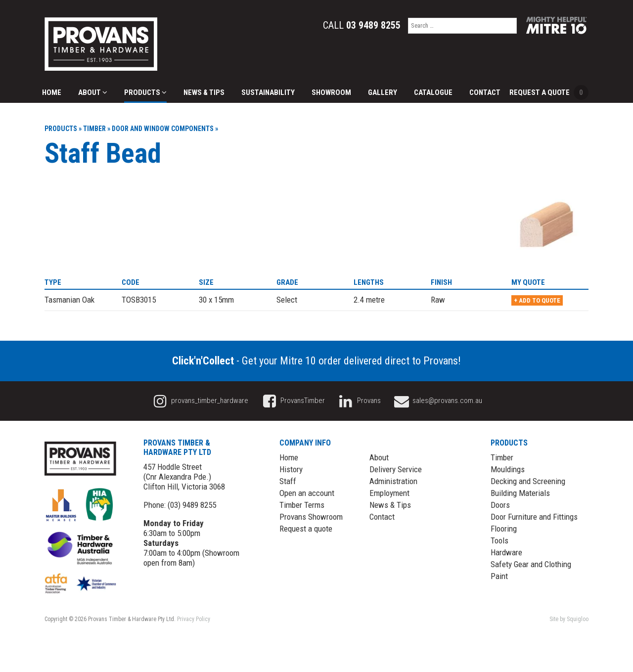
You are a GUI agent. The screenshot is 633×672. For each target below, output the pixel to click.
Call (362, 25)
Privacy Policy (194, 619)
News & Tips (204, 92)
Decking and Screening (528, 481)
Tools (499, 540)
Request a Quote (549, 92)
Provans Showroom (311, 517)
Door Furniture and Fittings (534, 517)
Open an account (307, 493)
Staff (288, 481)
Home (52, 92)
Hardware (506, 552)
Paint (499, 576)
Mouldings (508, 469)
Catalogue (433, 92)
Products (145, 92)
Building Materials (520, 493)
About (93, 92)
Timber (502, 457)
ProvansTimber (292, 401)
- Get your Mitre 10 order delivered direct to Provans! (316, 361)
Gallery (383, 92)
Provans (359, 401)
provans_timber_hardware (200, 401)
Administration (393, 481)
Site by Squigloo (569, 619)
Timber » (97, 129)
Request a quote (306, 529)
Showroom (331, 92)
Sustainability (268, 92)
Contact (485, 92)
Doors (500, 505)
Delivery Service (396, 469)
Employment (389, 493)
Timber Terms (302, 505)
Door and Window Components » (165, 129)
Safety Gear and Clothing (531, 564)
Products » (63, 129)
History (291, 469)
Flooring (504, 529)
